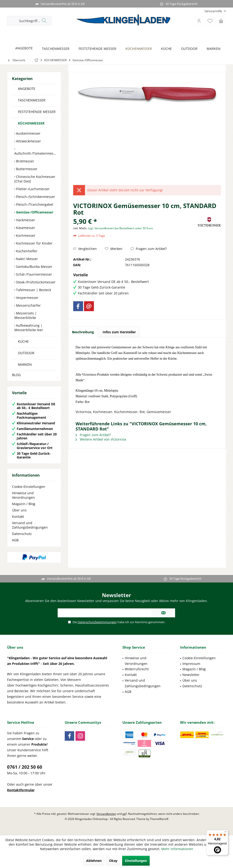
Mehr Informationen (177, 849)
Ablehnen (94, 861)
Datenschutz (22, 534)
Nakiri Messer (26, 259)
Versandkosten (106, 814)
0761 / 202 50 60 (25, 767)
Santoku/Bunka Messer (34, 267)
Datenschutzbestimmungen (97, 622)
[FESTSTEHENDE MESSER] (96, 49)
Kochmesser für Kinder (34, 243)
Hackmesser (25, 220)
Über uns (19, 510)
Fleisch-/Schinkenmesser (35, 197)
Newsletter (191, 675)
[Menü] (225, 833)
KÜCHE (23, 341)
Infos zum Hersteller (119, 332)
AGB (15, 540)
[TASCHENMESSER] (54, 49)
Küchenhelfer (26, 251)
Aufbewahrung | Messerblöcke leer (29, 328)
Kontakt (18, 516)
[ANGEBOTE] (23, 48)
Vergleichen (85, 249)
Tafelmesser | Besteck (33, 290)
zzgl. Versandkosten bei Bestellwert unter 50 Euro (120, 228)
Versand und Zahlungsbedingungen (30, 525)
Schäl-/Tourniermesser (34, 274)
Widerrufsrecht (137, 669)
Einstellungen (136, 861)
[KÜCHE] (165, 49)
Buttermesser (26, 169)
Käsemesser (25, 228)
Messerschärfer (28, 305)
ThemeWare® (159, 819)
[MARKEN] (212, 49)
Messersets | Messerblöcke (26, 315)
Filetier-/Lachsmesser (32, 189)
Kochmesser (25, 235)
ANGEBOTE (27, 89)
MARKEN (25, 364)
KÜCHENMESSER (31, 123)
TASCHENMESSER (32, 100)
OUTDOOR (26, 353)
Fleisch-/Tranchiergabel (34, 204)
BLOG (16, 375)
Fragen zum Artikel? (149, 249)
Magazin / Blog (24, 504)
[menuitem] (213, 11)
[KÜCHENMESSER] (137, 49)
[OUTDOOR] (188, 49)
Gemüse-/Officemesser (34, 212)
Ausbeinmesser (28, 133)
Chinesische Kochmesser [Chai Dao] (35, 179)
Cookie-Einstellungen (29, 487)
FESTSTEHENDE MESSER (37, 112)
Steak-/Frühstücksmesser (35, 282)
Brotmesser (25, 161)
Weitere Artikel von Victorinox (101, 439)
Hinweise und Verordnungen (23, 495)
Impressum (191, 664)
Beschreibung (83, 332)
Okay (113, 861)
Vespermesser (27, 298)
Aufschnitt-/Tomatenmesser (35, 153)
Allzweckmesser (28, 141)
